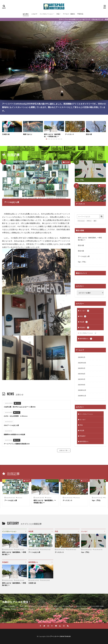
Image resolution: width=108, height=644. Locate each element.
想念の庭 (89, 134)
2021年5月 (82, 379)
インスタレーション (46, 14)
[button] (4, 127)
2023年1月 (82, 357)
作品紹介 (84, 328)
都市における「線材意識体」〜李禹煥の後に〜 (52, 135)
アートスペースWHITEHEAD (60, 636)
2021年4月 (82, 385)
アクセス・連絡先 (69, 14)
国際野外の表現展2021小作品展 (14, 434)
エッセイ (103, 186)
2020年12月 (82, 390)
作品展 (67, 162)
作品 (58, 14)
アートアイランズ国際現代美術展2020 (17, 444)
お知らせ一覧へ (64, 450)
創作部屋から (86, 339)
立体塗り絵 (6, 134)
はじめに (26, 14)
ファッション (81, 221)
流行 (95, 221)
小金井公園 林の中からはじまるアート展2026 (20, 407)
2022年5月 (82, 368)
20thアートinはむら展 (11, 425)
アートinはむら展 (12, 202)
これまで (34, 14)
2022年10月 (82, 363)
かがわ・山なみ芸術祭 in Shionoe (16, 416)
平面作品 (80, 14)
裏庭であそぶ (28, 134)
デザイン (89, 221)
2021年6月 (82, 374)
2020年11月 (82, 396)
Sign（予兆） (80, 180)
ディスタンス (69, 134)
